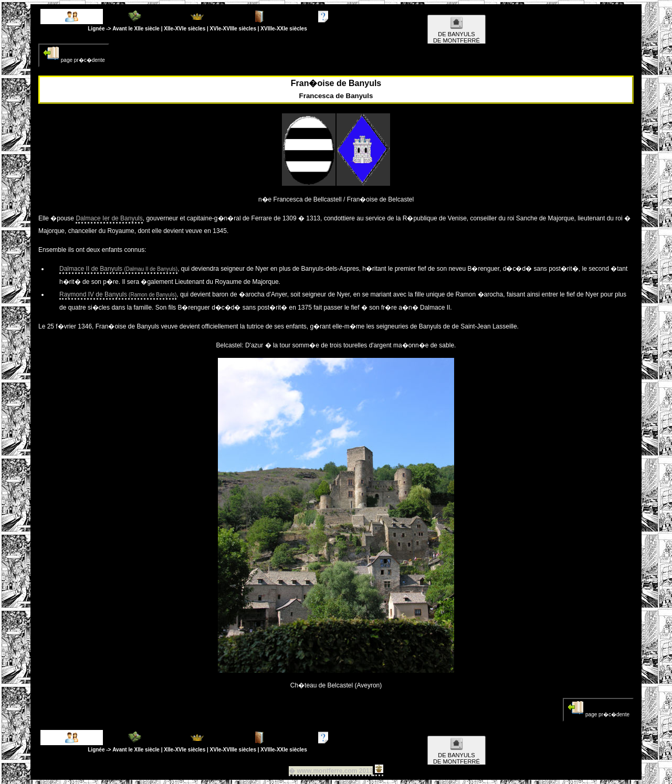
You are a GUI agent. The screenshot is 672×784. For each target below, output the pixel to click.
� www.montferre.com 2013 (331, 771)
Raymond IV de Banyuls (118, 294)
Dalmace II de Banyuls (118, 269)
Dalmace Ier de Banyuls (109, 218)
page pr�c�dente (74, 54)
